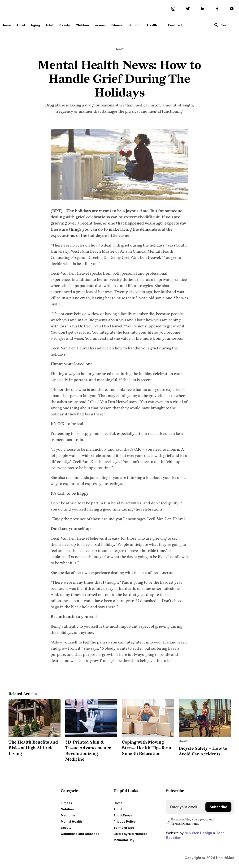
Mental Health (71, 821)
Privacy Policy (125, 821)
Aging (35, 25)
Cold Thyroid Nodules (130, 834)
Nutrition (135, 25)
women (100, 25)
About (21, 25)
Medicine (68, 815)
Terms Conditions (185, 824)
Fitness (117, 25)
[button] (173, 25)
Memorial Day (124, 840)
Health (152, 25)
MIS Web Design (198, 833)
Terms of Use (124, 828)
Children (82, 25)
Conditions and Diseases (80, 834)
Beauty (65, 25)
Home (6, 25)
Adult (50, 25)
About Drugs (123, 815)
